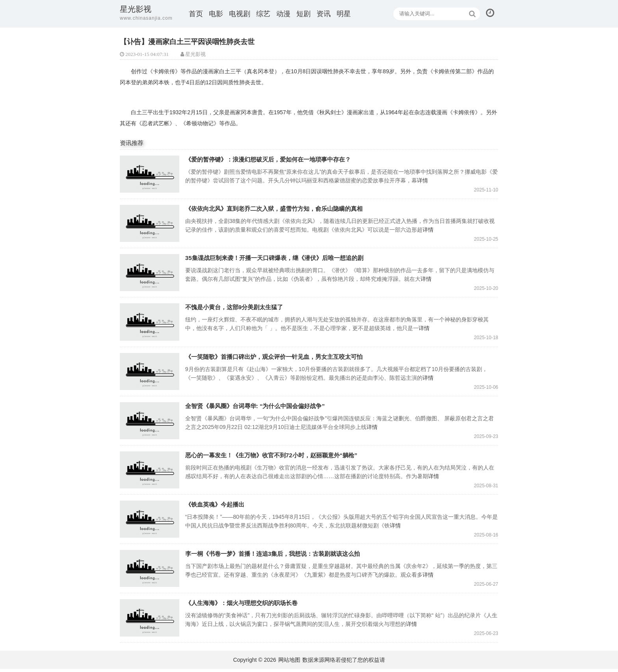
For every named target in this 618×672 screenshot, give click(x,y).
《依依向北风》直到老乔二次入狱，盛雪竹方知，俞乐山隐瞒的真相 (150, 224)
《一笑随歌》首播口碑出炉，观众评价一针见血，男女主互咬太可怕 (150, 373)
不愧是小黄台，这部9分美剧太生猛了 (150, 323)
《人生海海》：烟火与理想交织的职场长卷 (150, 621)
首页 (196, 14)
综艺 (263, 14)
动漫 (283, 14)
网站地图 (289, 663)
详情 (435, 180)
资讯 (324, 14)
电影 (216, 14)
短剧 (303, 14)
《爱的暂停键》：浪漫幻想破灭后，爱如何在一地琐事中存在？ (150, 174)
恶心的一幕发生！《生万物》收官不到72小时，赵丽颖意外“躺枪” (150, 472)
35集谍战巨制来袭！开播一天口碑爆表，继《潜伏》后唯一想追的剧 (150, 274)
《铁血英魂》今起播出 (150, 522)
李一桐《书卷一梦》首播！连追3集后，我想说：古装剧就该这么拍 (150, 571)
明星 (344, 14)
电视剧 (240, 14)
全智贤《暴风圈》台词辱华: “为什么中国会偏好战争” (150, 422)
